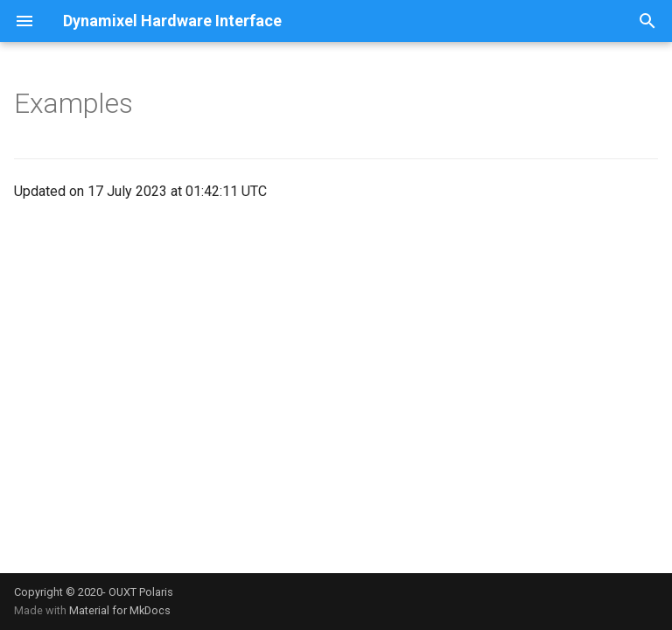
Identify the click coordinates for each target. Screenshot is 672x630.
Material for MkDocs (120, 610)
